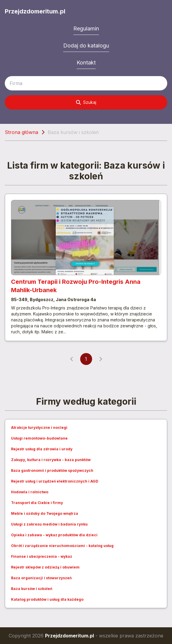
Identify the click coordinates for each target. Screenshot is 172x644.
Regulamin (86, 28)
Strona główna (21, 132)
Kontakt (86, 63)
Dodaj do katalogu (86, 46)
